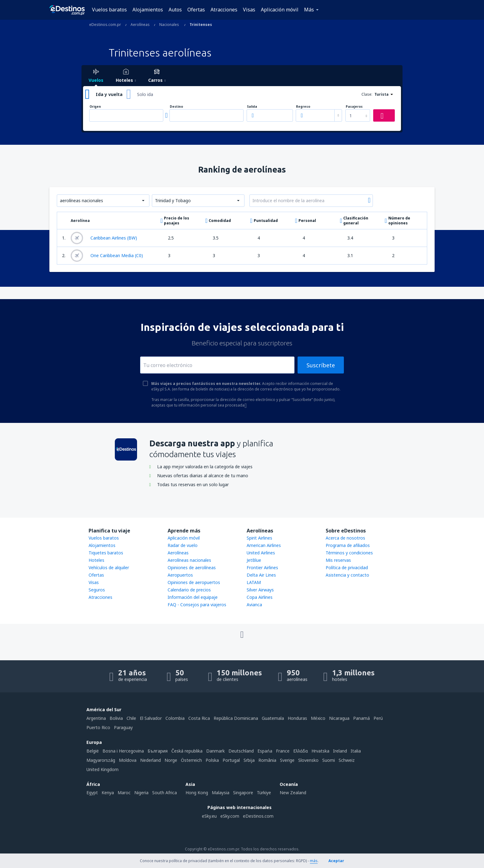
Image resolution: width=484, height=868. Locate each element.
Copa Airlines (260, 597)
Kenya (108, 793)
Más (309, 10)
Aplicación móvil (280, 10)
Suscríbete (321, 365)
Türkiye (264, 793)
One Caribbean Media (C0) (107, 256)
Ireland (340, 751)
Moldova (128, 760)
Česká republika (187, 751)
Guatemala (273, 718)
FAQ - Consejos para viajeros (197, 605)
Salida (252, 107)
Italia (356, 751)
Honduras (297, 718)
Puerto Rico (98, 727)
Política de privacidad (347, 568)
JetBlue (254, 560)
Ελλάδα (300, 751)
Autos (175, 10)
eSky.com (230, 816)
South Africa (165, 793)
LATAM (254, 582)
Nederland (150, 760)
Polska (212, 760)
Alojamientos (148, 10)
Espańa (265, 751)
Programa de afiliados (348, 545)
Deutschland (241, 751)
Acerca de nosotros (345, 538)
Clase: (367, 94)
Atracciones (224, 10)
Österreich (191, 760)
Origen (95, 107)
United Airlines (261, 553)
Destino (176, 107)
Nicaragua (339, 718)
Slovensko (308, 760)
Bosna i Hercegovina (123, 751)
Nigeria (141, 793)
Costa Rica (199, 718)
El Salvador (151, 718)
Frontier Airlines (262, 568)
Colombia (175, 718)
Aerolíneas (178, 553)
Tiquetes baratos (106, 553)
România (267, 760)
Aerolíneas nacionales (189, 560)
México (318, 718)
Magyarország (101, 760)
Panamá (361, 718)
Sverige (287, 760)
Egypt (92, 793)
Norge (171, 760)
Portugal (231, 760)
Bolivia (116, 718)
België (93, 751)
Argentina (96, 718)
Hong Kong (197, 793)
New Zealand (293, 793)
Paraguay (123, 727)
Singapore (243, 793)
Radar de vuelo (183, 545)
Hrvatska (320, 751)
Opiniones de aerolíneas (192, 568)
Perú (378, 718)
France (283, 751)
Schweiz (347, 760)
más (314, 861)
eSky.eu (209, 816)
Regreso (303, 107)
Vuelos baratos (109, 10)
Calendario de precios (189, 590)
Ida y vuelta (109, 94)
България (158, 751)
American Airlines (264, 545)
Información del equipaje (193, 597)
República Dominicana (236, 718)
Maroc (124, 793)
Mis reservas (338, 560)
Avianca (254, 605)
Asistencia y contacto (347, 575)
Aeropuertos (180, 575)
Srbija (249, 760)
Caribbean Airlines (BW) (104, 238)
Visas (249, 10)
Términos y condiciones (349, 553)
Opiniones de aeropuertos (194, 582)
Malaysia (221, 793)
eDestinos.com (258, 816)
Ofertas (196, 10)
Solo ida (145, 94)
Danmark (215, 751)
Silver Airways (260, 590)
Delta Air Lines (261, 575)
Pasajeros (354, 107)
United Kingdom (102, 769)
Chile (131, 718)
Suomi (329, 760)
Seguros (97, 590)
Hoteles (96, 560)
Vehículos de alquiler (109, 568)
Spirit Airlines (259, 538)
